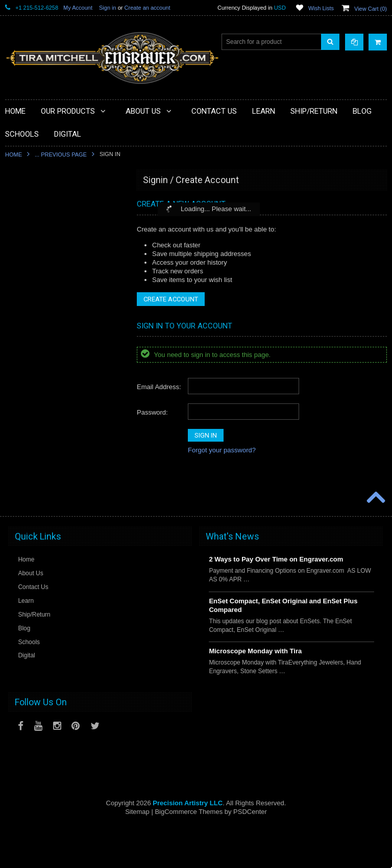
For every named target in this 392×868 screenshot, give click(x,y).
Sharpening (27, 428)
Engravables (28, 376)
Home (14, 155)
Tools (18, 256)
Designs (22, 411)
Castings (23, 394)
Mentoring (25, 463)
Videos (20, 480)
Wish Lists (321, 8)
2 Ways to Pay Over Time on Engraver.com (276, 601)
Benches (23, 324)
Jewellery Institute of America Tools (59, 515)
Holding (22, 307)
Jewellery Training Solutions (49, 497)
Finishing (23, 342)
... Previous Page (61, 155)
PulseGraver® (31, 203)
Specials (23, 221)
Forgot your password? (222, 450)
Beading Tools (30, 290)
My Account (78, 8)
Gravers (22, 359)
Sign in (108, 8)
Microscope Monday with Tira (255, 693)
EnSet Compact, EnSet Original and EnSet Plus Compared (283, 647)
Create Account (171, 299)
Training (22, 445)
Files (18, 273)
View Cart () (371, 9)
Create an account (148, 8)
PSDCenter (250, 853)
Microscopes (28, 238)
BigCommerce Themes (189, 853)
